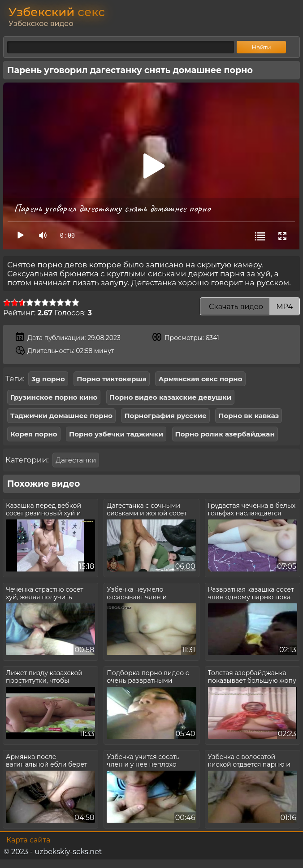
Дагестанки (76, 460)
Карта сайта (28, 840)
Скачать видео (250, 307)
